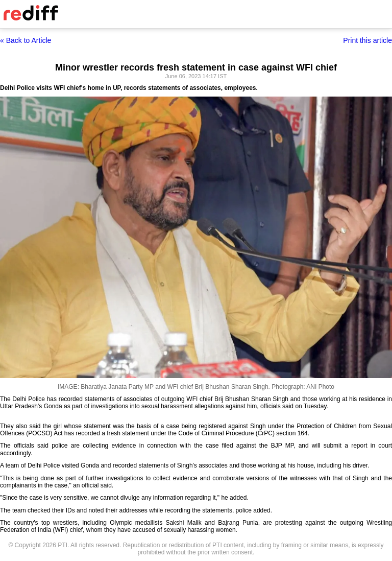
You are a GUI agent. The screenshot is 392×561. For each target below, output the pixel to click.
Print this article (367, 40)
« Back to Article (26, 40)
